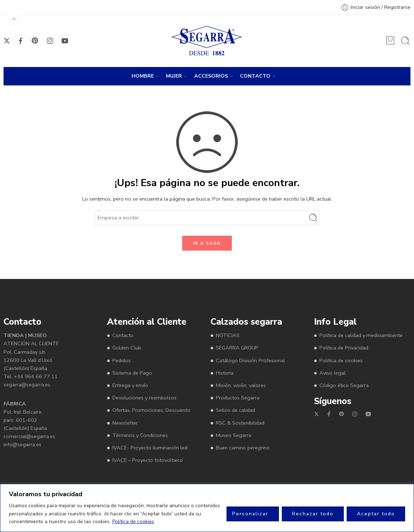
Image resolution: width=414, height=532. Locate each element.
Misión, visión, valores (241, 385)
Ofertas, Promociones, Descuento (151, 410)
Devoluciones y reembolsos (144, 398)
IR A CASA (207, 243)
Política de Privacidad (344, 348)
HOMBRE (143, 76)
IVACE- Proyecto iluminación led (150, 448)
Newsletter (125, 423)
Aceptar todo (376, 514)
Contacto (123, 335)
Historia (225, 373)
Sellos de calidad (236, 410)
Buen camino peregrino (243, 448)
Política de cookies (133, 522)
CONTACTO (255, 76)
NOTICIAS (228, 335)
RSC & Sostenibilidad (240, 423)
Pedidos (122, 360)
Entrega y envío (130, 385)
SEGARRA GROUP (237, 348)
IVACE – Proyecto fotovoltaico (148, 460)
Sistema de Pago (132, 373)
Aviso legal (332, 373)
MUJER (174, 76)
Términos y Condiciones (140, 435)
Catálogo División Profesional (250, 360)
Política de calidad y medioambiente (361, 335)
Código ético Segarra (344, 385)
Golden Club (127, 348)
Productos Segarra (238, 398)
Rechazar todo (313, 514)
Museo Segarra (234, 435)
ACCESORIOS (211, 76)
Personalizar (250, 514)
